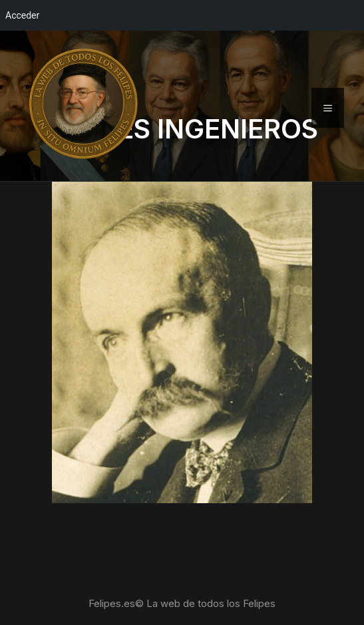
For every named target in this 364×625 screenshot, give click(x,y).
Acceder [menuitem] (22, 15)
